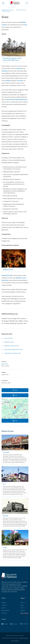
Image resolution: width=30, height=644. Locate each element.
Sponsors (23, 610)
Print (15, 395)
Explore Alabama (5, 610)
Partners (22, 608)
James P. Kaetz (5, 364)
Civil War (20, 81)
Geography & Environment (8, 10)
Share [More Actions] (15, 390)
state (25, 25)
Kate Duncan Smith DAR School (17, 100)
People (22, 605)
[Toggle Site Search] (27, 3)
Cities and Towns (6, 11)
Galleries (4, 608)
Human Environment (21, 10)
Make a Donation (24, 613)
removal (19, 68)
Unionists (8, 81)
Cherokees (5, 71)
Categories (4, 602)
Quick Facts (4, 613)
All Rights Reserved (24, 638)
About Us (23, 602)
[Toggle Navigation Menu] (3, 3)
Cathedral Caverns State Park (12, 353)
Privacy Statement (15, 641)
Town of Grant (8, 338)
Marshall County (9, 342)
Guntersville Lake (7, 275)
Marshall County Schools (11, 346)
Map (15, 421)
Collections (4, 605)
